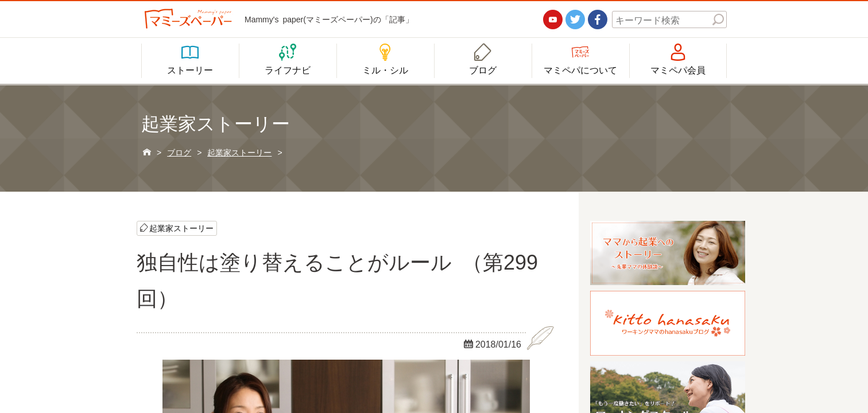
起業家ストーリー (181, 228)
